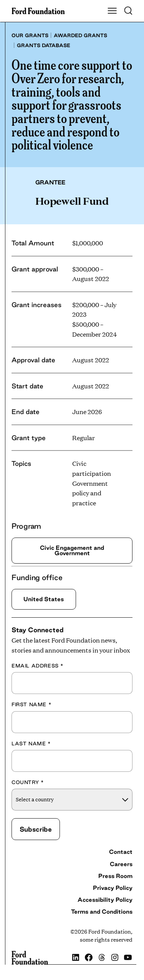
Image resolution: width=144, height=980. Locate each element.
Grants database (44, 45)
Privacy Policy (113, 888)
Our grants (30, 35)
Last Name (31, 743)
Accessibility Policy (105, 900)
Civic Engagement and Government (72, 550)
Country (28, 782)
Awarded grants (80, 35)
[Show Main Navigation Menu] (112, 11)
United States (44, 599)
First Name (31, 704)
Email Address (38, 666)
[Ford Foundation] (30, 958)
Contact (121, 852)
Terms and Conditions (102, 912)
